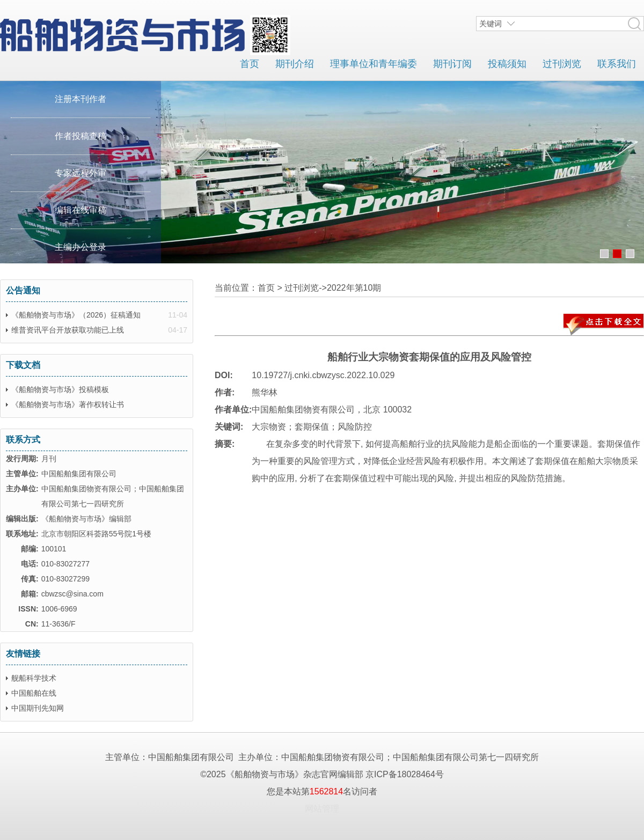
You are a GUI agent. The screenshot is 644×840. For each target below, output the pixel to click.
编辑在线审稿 (80, 210)
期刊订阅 (452, 64)
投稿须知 (507, 64)
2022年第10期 (354, 288)
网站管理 (322, 809)
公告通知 (23, 290)
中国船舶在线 (34, 693)
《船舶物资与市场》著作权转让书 (68, 404)
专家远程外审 (80, 173)
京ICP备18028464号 (405, 774)
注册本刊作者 (80, 99)
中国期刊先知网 (38, 708)
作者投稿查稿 (80, 136)
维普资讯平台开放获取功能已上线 (68, 330)
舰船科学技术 (34, 678)
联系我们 (617, 64)
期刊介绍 (295, 64)
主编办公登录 (80, 247)
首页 (250, 64)
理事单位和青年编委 (374, 64)
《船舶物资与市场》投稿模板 (60, 389)
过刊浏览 (562, 64)
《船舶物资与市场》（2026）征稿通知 (76, 315)
